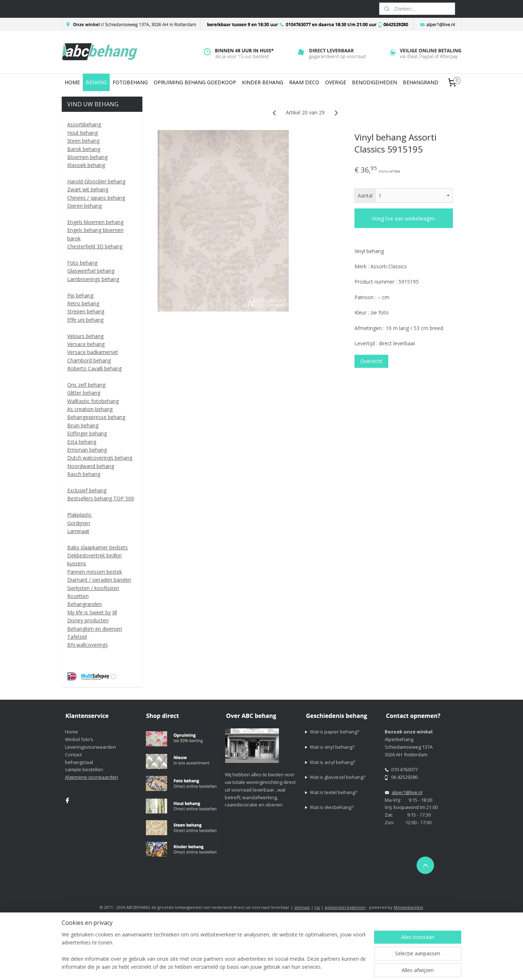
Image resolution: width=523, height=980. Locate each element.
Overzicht (371, 361)
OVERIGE (336, 82)
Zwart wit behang (88, 189)
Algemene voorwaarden (92, 777)
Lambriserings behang (93, 279)
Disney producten (88, 620)
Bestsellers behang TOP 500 (101, 498)
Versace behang (86, 344)
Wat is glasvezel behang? (338, 777)
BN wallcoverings (88, 645)
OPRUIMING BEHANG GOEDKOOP (195, 82)
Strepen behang (86, 311)
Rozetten (78, 596)
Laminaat (78, 531)
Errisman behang (87, 450)
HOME (72, 82)
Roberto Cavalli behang (94, 368)
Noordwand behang (91, 466)
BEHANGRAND (421, 82)
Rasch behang (84, 474)
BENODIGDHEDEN (374, 82)
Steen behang (83, 141)
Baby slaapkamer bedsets (98, 547)
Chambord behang (89, 360)
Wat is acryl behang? (333, 762)
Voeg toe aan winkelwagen (404, 218)
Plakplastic (80, 515)
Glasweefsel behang (91, 271)
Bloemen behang (87, 157)
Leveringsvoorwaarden (90, 747)
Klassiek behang (86, 165)
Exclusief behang (87, 490)
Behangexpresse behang (96, 417)
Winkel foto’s (79, 739)
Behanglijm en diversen (95, 629)
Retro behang (83, 303)
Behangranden (84, 604)
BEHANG (96, 82)
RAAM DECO (304, 82)
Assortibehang (84, 124)
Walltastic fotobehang (93, 401)
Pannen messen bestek (95, 572)
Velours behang (85, 336)
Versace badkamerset (93, 352)
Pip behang (80, 295)
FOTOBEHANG (130, 82)
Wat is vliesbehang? (332, 807)
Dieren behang (84, 206)
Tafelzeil (77, 637)
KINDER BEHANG (263, 82)
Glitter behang (84, 393)
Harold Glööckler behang (96, 181)
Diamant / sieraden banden (99, 580)
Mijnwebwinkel (408, 907)
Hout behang (82, 133)
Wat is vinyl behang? (332, 747)
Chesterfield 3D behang (95, 246)
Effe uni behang (85, 320)
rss (317, 907)
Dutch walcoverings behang (100, 458)
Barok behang (84, 149)
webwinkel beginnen (345, 907)
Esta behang (82, 442)
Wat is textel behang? (333, 792)
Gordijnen (79, 523)
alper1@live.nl (407, 792)
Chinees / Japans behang (96, 198)
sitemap (302, 907)
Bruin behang (83, 425)
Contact (73, 755)
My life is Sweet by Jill (92, 612)
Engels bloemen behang (95, 222)
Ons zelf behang (86, 385)
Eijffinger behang (87, 433)
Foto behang (82, 263)
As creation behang (90, 409)
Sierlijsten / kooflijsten (93, 588)
